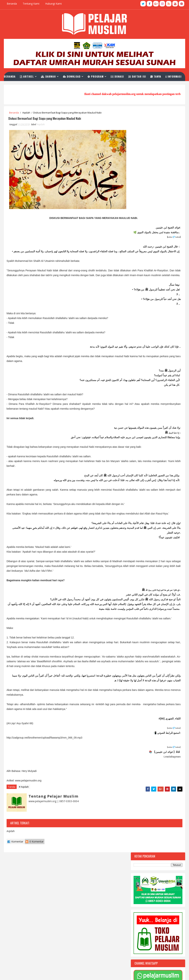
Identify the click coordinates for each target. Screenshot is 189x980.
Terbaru (144, 485)
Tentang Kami (31, 4)
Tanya (161, 75)
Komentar (15, 926)
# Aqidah (24, 873)
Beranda (12, 4)
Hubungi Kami (53, 4)
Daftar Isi (143, 75)
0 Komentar (35, 926)
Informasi (19, 84)
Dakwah (54, 75)
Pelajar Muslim (42, 973)
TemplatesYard (14, 973)
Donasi (123, 75)
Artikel (32, 75)
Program (101, 75)
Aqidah (26, 113)
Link (36, 84)
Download (77, 75)
